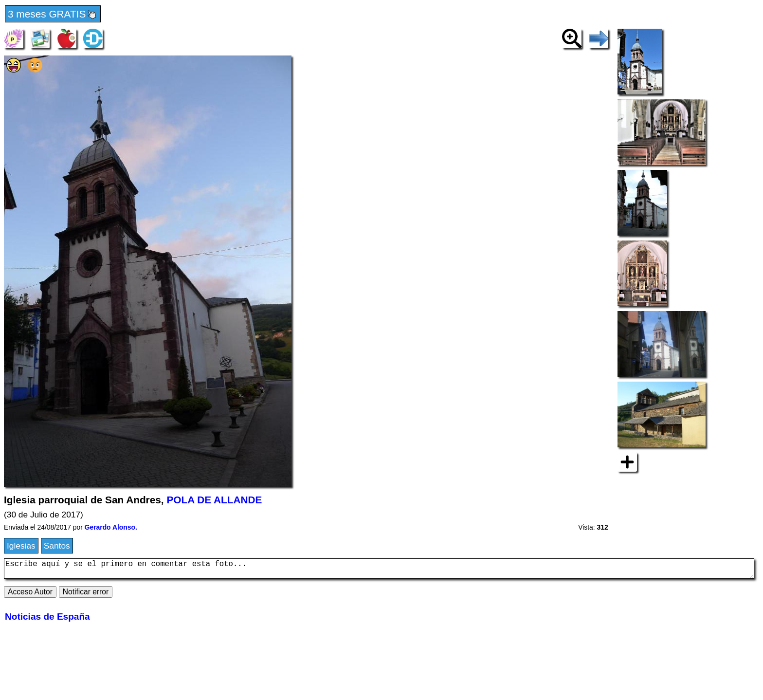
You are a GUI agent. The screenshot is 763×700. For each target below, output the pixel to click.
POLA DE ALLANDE (214, 500)
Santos (57, 546)
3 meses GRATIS (53, 15)
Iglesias (21, 546)
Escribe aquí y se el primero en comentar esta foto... (379, 571)
